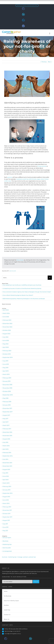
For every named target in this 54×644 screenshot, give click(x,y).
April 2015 (6, 449)
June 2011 (6, 527)
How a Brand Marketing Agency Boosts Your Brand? (18, 295)
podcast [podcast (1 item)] (26, 557)
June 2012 (6, 500)
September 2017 (8, 412)
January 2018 (7, 405)
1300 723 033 (8, 631)
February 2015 (7, 453)
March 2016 (6, 446)
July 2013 (6, 473)
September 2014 (8, 456)
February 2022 (7, 351)
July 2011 (5, 524)
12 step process (42, 166)
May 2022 (6, 344)
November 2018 (8, 388)
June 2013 (6, 476)
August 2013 (7, 470)
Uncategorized (7, 551)
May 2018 (6, 398)
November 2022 (8, 327)
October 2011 (7, 514)
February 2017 (7, 429)
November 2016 (8, 436)
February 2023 (7, 320)
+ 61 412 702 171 (16, 631)
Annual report (7, 538)
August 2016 (7, 439)
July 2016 (6, 442)
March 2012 (6, 503)
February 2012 (7, 507)
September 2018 (8, 395)
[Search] (50, 278)
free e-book (20, 260)
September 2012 (8, 493)
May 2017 (6, 419)
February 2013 (7, 487)
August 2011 (6, 520)
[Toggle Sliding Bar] (50, 33)
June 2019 (6, 364)
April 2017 (6, 422)
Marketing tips (7, 544)
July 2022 (6, 337)
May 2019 (6, 368)
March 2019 (6, 374)
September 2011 (8, 517)
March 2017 (6, 425)
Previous (44, 62)
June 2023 (6, 317)
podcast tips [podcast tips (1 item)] (32, 557)
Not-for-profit (13, 271)
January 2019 (7, 381)
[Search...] (25, 278)
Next (49, 62)
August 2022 (7, 334)
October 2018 (7, 391)
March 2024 (6, 313)
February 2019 (7, 378)
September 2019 (8, 357)
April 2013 (6, 480)
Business (6, 541)
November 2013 (7, 466)
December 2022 (8, 324)
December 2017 (7, 408)
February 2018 (7, 402)
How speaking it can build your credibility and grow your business (22, 285)
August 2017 (7, 415)
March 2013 (6, 483)
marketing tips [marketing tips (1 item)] (12, 557)
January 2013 (7, 490)
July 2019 (6, 361)
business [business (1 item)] (5, 557)
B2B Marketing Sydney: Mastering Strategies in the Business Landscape (24, 299)
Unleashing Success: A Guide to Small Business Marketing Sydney (22, 288)
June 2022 (6, 341)
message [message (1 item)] (20, 557)
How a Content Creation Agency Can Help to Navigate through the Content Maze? (27, 292)
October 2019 (7, 354)
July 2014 (6, 459)
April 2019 (6, 371)
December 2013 (7, 463)
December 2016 (8, 432)
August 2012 (7, 497)
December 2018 (8, 385)
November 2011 (7, 510)
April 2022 (6, 347)
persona (10, 177)
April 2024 (6, 310)
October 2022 (7, 330)
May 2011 (5, 531)
